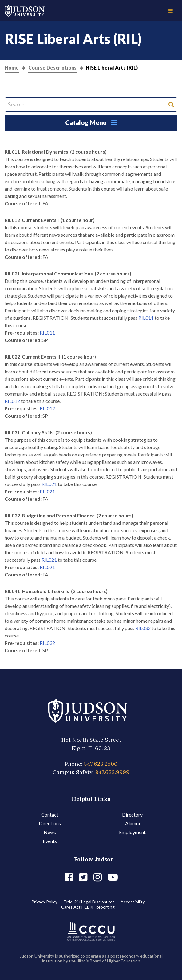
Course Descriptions (52, 68)
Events (50, 841)
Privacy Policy (44, 902)
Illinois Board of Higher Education (108, 961)
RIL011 (146, 318)
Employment (132, 832)
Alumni (133, 823)
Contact (50, 815)
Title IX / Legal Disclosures (89, 902)
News (50, 832)
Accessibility (133, 902)
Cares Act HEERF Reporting (88, 907)
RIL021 (49, 484)
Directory (132, 815)
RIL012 (12, 401)
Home (12, 68)
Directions (50, 823)
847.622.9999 (112, 772)
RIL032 (143, 628)
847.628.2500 (101, 764)
